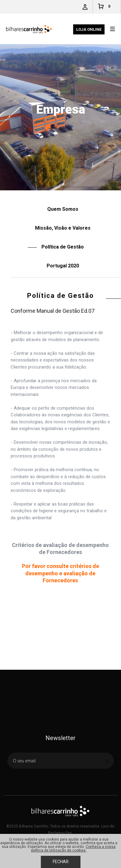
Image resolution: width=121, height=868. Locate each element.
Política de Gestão (70, 194)
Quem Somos (63, 209)
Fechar (61, 862)
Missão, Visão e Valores (63, 228)
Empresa (43, 194)
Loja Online (89, 29)
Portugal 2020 (63, 266)
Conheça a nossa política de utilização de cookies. (73, 849)
